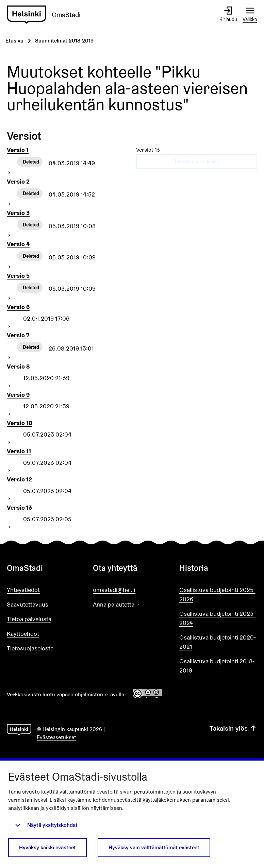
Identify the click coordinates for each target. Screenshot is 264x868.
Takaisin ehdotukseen (197, 161)
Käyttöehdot (23, 634)
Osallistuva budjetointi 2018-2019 (217, 666)
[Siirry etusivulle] (46, 15)
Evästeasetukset (56, 737)
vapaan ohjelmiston (83, 694)
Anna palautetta (132, 605)
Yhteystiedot (23, 590)
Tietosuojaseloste (30, 648)
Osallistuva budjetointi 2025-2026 (217, 594)
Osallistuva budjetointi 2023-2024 (217, 618)
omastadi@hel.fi (114, 590)
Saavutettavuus (28, 604)
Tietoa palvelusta (29, 619)
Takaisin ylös (233, 728)
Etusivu (14, 41)
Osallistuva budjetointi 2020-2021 (218, 642)
